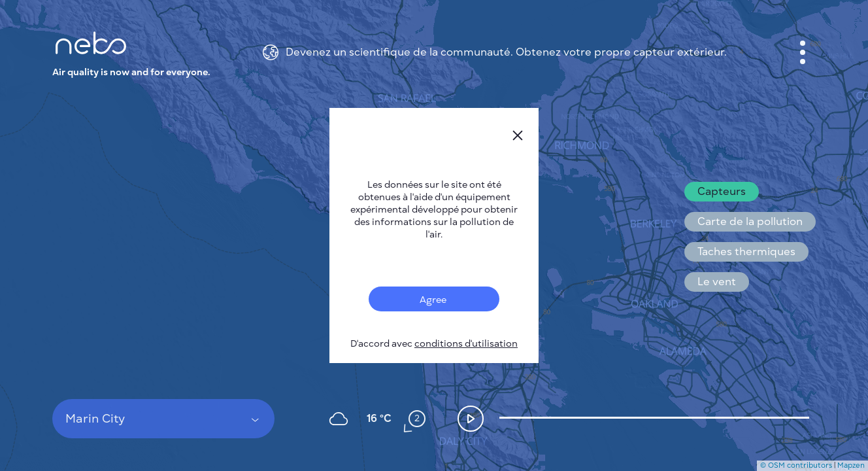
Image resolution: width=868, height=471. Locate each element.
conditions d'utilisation (466, 344)
